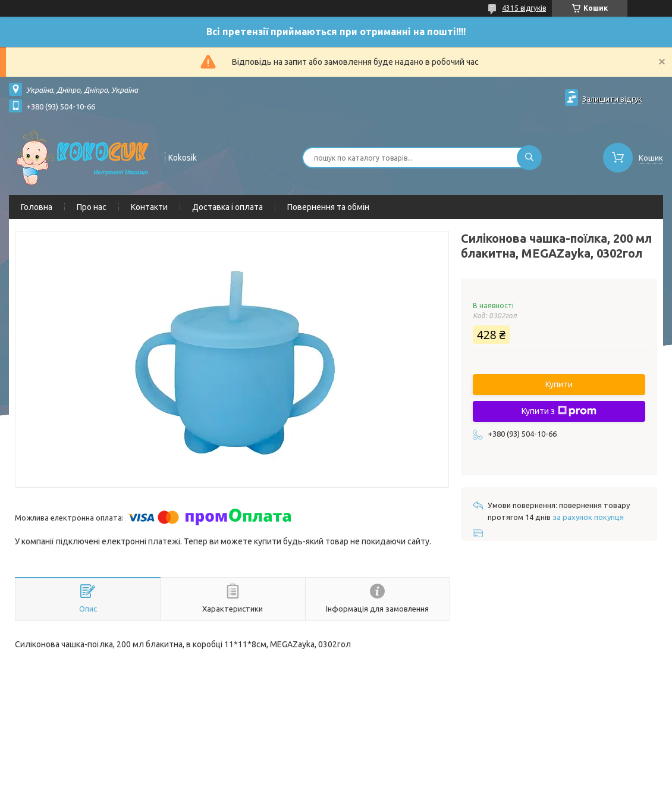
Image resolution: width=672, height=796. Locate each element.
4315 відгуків (524, 8)
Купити (559, 384)
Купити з (559, 411)
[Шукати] (529, 158)
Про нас (92, 207)
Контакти (149, 207)
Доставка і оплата (227, 207)
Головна (37, 207)
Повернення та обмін (328, 207)
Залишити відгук (612, 99)
